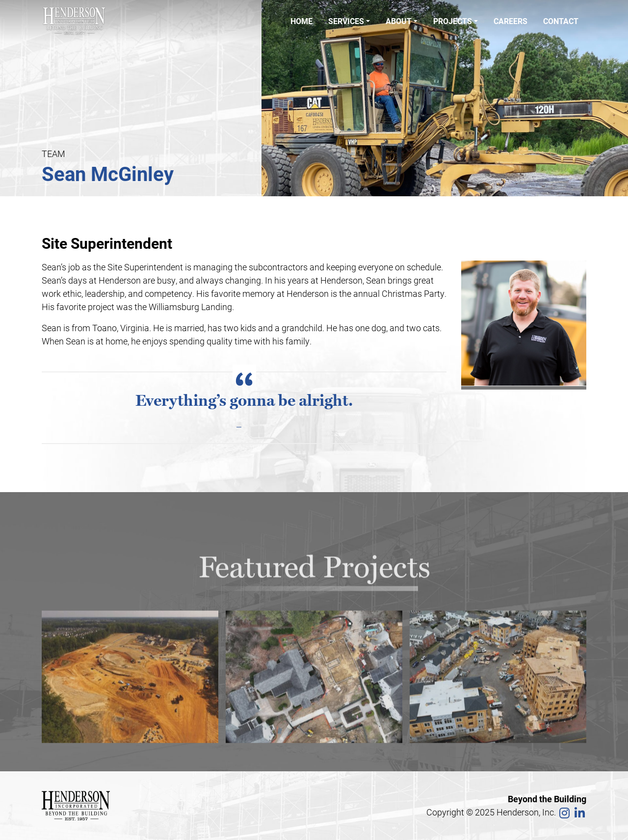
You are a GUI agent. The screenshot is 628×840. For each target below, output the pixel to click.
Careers (510, 21)
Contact (561, 21)
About (399, 21)
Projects (453, 21)
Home (301, 21)
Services (346, 21)
